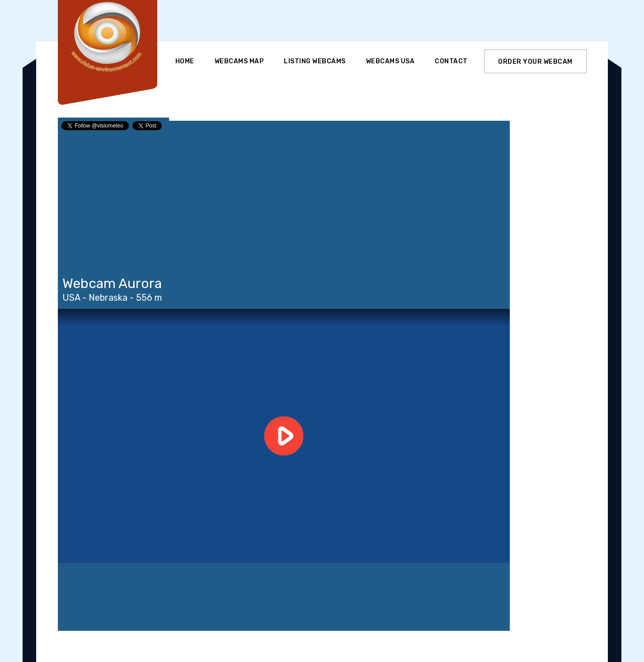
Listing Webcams (315, 61)
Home (185, 61)
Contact (451, 61)
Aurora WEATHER (284, 597)
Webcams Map (239, 61)
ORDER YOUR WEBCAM (535, 62)
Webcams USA (390, 61)
